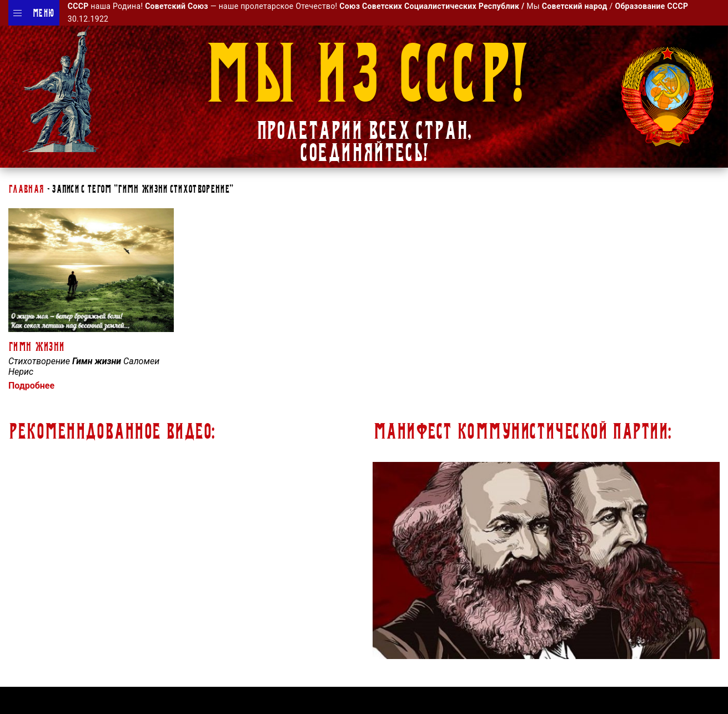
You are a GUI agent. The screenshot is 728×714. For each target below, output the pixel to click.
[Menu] (17, 13)
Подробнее (31, 386)
